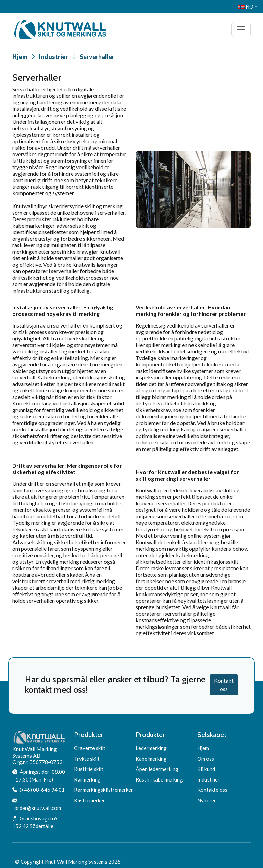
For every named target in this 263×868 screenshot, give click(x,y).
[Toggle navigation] (241, 29)
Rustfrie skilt (89, 769)
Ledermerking (151, 748)
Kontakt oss (224, 685)
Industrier (54, 57)
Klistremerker (90, 800)
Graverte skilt (90, 748)
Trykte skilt (87, 759)
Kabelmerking (151, 759)
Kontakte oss (212, 790)
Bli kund (206, 769)
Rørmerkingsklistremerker (104, 790)
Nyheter (207, 800)
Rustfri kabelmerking (159, 779)
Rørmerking (87, 779)
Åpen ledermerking (157, 769)
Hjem (20, 57)
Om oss (206, 759)
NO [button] (246, 6)
